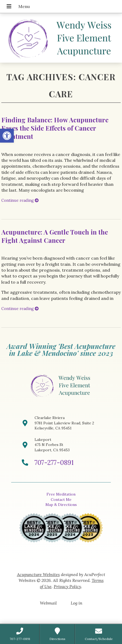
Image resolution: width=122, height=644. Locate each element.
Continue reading (20, 200)
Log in (77, 603)
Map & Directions (61, 505)
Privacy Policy (67, 586)
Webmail (48, 603)
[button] (7, 136)
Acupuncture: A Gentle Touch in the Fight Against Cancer (55, 236)
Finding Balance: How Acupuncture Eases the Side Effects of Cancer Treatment (55, 128)
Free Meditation (61, 494)
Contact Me (61, 500)
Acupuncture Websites (38, 574)
